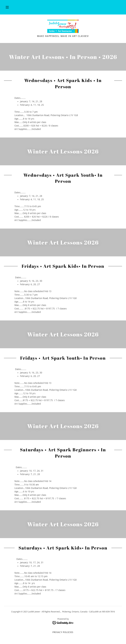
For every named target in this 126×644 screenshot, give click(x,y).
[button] (7, 7)
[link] (63, 26)
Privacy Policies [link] (63, 632)
